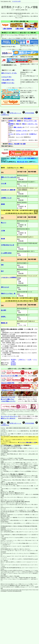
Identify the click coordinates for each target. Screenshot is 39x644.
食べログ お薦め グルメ (8, 399)
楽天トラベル (4, 579)
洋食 (23, 124)
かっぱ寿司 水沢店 (6, 253)
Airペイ (10, 565)
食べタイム (3, 556)
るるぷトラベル (16, 579)
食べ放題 (23, 144)
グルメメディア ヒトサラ (8, 397)
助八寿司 (4, 310)
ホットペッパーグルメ (6, 447)
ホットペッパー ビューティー (9, 416)
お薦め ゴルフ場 (32, 29)
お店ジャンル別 (22, 158)
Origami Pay (28, 570)
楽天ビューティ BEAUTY (8, 418)
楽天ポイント (27, 579)
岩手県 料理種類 (28, 113)
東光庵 (3, 239)
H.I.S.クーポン (19, 556)
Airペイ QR (20, 565)
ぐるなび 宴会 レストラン (8, 401)
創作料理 (11, 124)
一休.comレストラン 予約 (8, 390)
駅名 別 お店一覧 (22, 162)
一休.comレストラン (13, 484)
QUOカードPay (17, 573)
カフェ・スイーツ (21, 134)
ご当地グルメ (22, 360)
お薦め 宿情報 (19, 29)
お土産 (29, 360)
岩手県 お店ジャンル (14, 113)
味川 (2, 271)
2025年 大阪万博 (21, 586)
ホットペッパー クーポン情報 (9, 376)
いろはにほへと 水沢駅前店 (9, 277)
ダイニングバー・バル (30, 121)
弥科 (2, 265)
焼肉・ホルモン (18, 127)
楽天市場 (28, 559)
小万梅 (3, 231)
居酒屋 (19, 121)
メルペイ (30, 573)
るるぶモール (4, 502)
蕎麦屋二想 (4, 323)
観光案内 (13, 360)
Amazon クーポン (10, 556)
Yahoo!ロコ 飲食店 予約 (8, 383)
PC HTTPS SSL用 (16, 1)
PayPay (36, 570)
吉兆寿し (4, 317)
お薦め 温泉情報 (7, 29)
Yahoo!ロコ (33, 467)
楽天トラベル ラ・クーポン (9, 73)
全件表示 (11, 121)
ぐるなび (3, 474)
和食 (17, 124)
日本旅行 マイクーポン (8, 83)
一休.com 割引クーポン (8, 80)
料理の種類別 (28, 118)
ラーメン (11, 134)
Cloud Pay (17, 538)
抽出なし (11, 144)
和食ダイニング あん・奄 (8, 293)
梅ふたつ (4, 223)
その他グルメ (33, 134)
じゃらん (10, 579)
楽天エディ (3, 562)
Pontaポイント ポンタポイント (8, 540)
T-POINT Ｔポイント (32, 540)
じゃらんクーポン (6, 77)
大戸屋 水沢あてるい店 (7, 245)
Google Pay (6, 538)
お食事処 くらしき (6, 198)
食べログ (3, 493)
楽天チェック (14, 562)
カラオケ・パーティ (22, 131)
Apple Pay (9, 572)
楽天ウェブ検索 (11, 535)
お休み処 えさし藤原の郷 (8, 190)
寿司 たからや (5, 287)
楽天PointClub (25, 572)
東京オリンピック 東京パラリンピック (20, 584)
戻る (3, 113)
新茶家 (3, 204)
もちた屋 (4, 183)
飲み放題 (17, 144)
